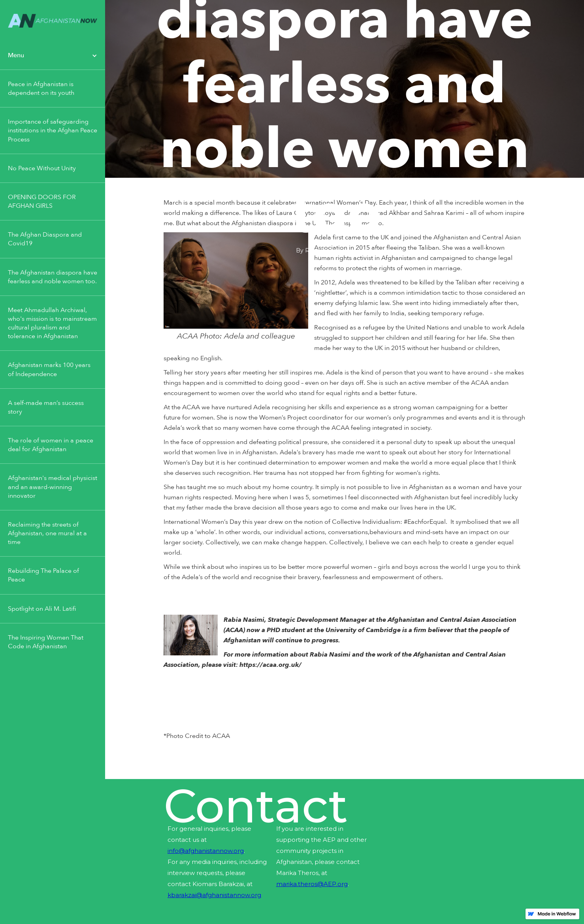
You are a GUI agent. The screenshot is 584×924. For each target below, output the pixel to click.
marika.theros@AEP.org (312, 884)
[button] (53, 56)
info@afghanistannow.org (206, 851)
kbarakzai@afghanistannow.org (214, 895)
